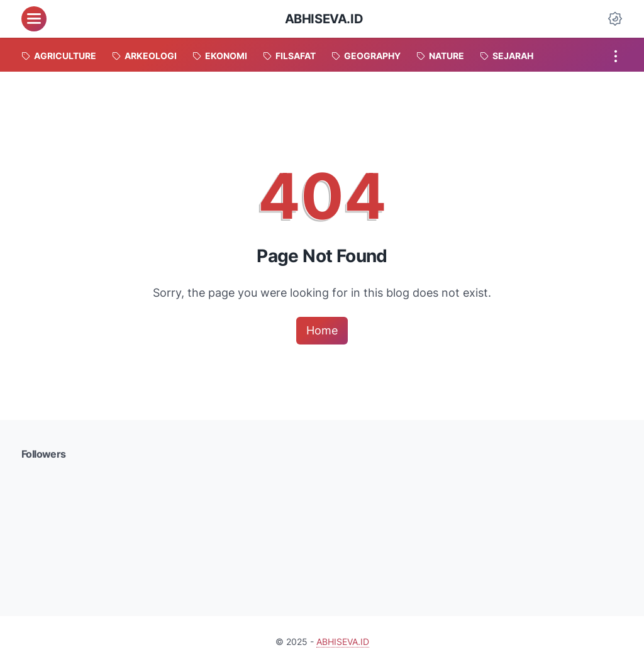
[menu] (34, 19)
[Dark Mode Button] (615, 19)
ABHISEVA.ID (324, 19)
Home (322, 330)
